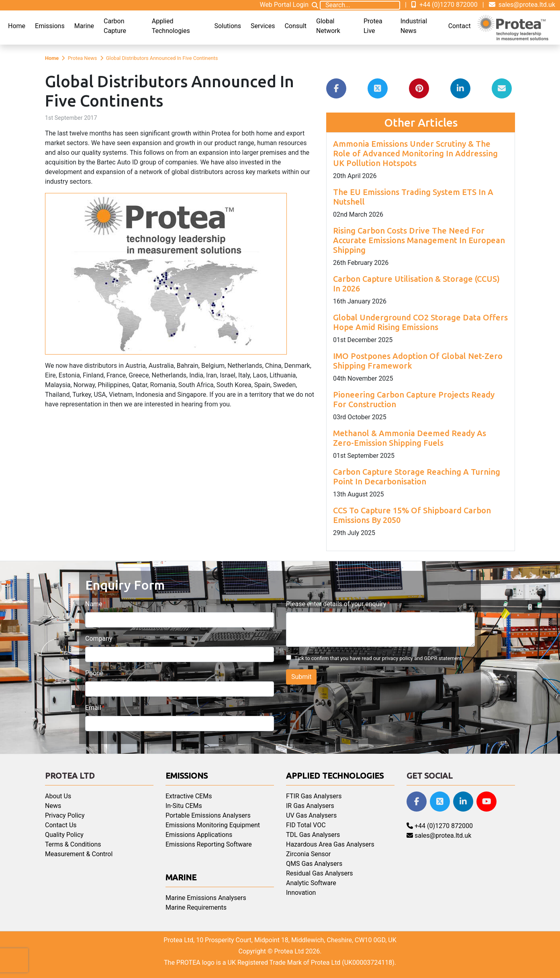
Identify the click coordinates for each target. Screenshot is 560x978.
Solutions (228, 26)
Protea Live (373, 26)
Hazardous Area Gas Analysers (330, 844)
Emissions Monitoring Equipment (213, 825)
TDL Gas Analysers (313, 835)
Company (99, 639)
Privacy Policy (65, 815)
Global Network (328, 26)
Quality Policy (64, 835)
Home (17, 26)
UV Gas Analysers (311, 815)
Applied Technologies (171, 26)
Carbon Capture (115, 26)
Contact (460, 26)
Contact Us (61, 825)
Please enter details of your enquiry (336, 604)
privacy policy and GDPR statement (422, 658)
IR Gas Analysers (310, 806)
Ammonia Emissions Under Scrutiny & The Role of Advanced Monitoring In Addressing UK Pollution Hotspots (415, 153)
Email (93, 708)
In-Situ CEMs (184, 806)
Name (94, 604)
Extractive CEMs (189, 796)
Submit (301, 677)
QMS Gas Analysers (314, 864)
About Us (58, 796)
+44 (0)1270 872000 (445, 5)
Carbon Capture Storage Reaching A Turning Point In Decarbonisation (417, 477)
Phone (94, 673)
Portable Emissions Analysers (208, 815)
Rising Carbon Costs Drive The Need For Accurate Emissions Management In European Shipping (419, 240)
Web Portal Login (284, 5)
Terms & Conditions (73, 844)
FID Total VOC (306, 825)
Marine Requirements (196, 907)
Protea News (83, 58)
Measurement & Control (79, 854)
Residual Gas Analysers (320, 873)
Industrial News (414, 26)
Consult (295, 26)
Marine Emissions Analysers (206, 898)
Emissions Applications (199, 835)
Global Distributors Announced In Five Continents (162, 58)
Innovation (301, 893)
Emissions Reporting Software (209, 844)
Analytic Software (311, 883)
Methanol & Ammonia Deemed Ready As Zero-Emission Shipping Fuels (410, 438)
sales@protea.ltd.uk (522, 5)
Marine (84, 26)
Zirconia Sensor (308, 854)
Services (263, 26)
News (53, 806)
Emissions (50, 26)
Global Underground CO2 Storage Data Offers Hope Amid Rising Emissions (420, 322)
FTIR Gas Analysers (314, 796)
